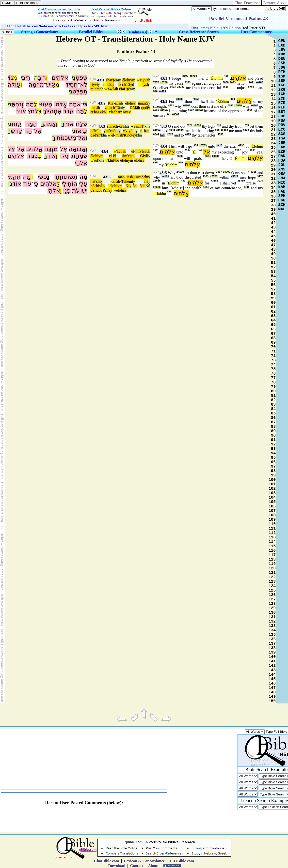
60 (273, 303)
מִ (15, 78)
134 (272, 630)
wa (133, 126)
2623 (233, 83)
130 (272, 613)
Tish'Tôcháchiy (138, 177)
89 (273, 431)
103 (272, 493)
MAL (282, 209)
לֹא (84, 85)
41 (273, 219)
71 (273, 351)
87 (273, 422)
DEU (282, 59)
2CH (282, 99)
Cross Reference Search (199, 32)
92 (273, 444)
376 (155, 91)
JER (282, 143)
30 (273, 170)
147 (272, 688)
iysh (146, 84)
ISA (282, 138)
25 (273, 148)
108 (272, 515)
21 (273, 130)
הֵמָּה (31, 124)
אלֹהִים (48, 184)
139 (272, 653)
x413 (246, 130)
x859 (196, 99)
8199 (185, 76)
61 (273, 307)
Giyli (144, 156)
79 (273, 387)
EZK (282, 152)
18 (273, 117)
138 (272, 648)
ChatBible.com (107, 861)
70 (273, 347)
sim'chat (128, 156)
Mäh (136, 108)
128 (272, 604)
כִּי (85, 104)
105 (272, 502)
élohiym (129, 80)
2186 (230, 106)
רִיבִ (26, 78)
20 (273, 126)
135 (272, 635)
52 (273, 267)
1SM (282, 76)
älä (146, 181)
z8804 (238, 106)
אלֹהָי (54, 191)
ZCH (282, 205)
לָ (35, 104)
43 (273, 228)
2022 (170, 134)
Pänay (107, 190)
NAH (282, 187)
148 (272, 692)
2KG (282, 90)
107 (272, 511)
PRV (282, 125)
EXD (282, 46)
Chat (238, 3)
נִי (74, 78)
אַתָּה (75, 104)
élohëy (130, 103)
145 (272, 679)
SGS (282, 134)
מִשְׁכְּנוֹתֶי (66, 138)
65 (273, 325)
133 (272, 626)
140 (272, 657)
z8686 (180, 130)
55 (273, 281)
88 (273, 427)
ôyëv (127, 112)
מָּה (80, 111)
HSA (282, 161)
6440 (246, 187)
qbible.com (28, 26)
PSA (282, 121)
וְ (47, 78)
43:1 (101, 80)
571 (247, 126)
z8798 (193, 76)
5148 (172, 130)
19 (273, 121)
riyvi (94, 84)
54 (273, 276)
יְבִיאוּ (81, 131)
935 (217, 130)
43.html (102, 26)
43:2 (102, 103)
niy (118, 80)
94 (273, 453)
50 (273, 259)
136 (272, 639)
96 (273, 462)
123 (272, 582)
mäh (97, 108)
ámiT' (140, 126)
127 (272, 599)
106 (272, 506)
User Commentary (256, 32)
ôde (143, 186)
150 (272, 701)
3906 (250, 110)
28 (273, 161)
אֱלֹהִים (60, 78)
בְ (39, 156)
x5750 (241, 181)
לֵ (58, 184)
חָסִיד (72, 85)
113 (272, 537)
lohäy (122, 190)
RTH (282, 72)
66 (273, 329)
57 (273, 289)
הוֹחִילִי (70, 184)
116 (272, 551)
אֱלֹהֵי (61, 104)
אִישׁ (51, 85)
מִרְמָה (36, 85)
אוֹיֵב (21, 111)
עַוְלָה (14, 85)
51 (273, 263)
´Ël (194, 152)
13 (273, 95)
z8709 (226, 172)
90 (273, 436)
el (141, 131)
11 (273, 86)
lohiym (117, 186)
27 (273, 157)
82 (273, 400)
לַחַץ (33, 111)
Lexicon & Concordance (144, 861)
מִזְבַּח (51, 149)
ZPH (282, 196)
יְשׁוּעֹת (80, 191)
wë (116, 190)
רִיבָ (42, 78)
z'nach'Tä (112, 108)
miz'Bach (143, 151)
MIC (282, 183)
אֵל (11, 149)
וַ (57, 124)
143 (272, 670)
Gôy (111, 84)
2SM (282, 81)
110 (272, 524)
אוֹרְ (69, 124)
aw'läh (113, 89)
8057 (238, 150)
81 (273, 396)
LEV (282, 50)
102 (272, 489)
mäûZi (143, 103)
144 (272, 675)
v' (107, 160)
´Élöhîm (216, 78)
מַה (83, 177)
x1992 (157, 130)
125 (272, 591)
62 (273, 312)
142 (272, 666)
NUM (282, 54)
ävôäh (122, 151)
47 (273, 245)
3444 (206, 187)
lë (110, 186)
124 (272, 586)
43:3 (102, 126)
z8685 (157, 181)
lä (92, 108)
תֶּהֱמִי (14, 177)
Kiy (111, 103)
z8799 (203, 145)
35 (273, 192)
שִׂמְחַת (79, 156)
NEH (282, 107)
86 (273, 418)
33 (273, 183)
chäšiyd (128, 84)
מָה (30, 104)
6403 (173, 87)
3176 (260, 176)
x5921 (235, 176)
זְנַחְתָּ (17, 104)
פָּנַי (67, 191)
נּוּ (10, 184)
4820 (225, 87)
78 (273, 382)
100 (272, 480)
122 (272, 577)
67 (273, 334)
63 (273, 316)
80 (273, 391)
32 (273, 179)
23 (273, 139)
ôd (135, 186)
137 (272, 644)
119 (272, 564)
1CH (282, 94)
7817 (219, 172)
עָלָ (84, 184)
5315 (254, 172)
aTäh (119, 103)
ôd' (96, 160)
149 (272, 697)
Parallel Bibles (91, 32)
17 (273, 112)
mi (105, 84)
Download (252, 3)
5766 (251, 87)
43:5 (107, 177)
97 (273, 467)
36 (273, 197)
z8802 (199, 110)
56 (273, 285)
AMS (282, 169)
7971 (190, 126)
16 (273, 108)
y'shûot (96, 190)
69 (273, 343)
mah (121, 177)
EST (282, 112)
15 (273, 104)
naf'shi (96, 181)
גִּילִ (65, 156)
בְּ (40, 111)
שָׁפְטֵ (81, 78)
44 (273, 232)
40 (273, 214)
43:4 (104, 151)
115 (272, 546)
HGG (282, 200)
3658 (180, 156)
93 (273, 449)
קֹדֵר (68, 111)
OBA (282, 174)
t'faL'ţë (125, 89)
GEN (282, 41)
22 (273, 135)
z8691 (164, 110)
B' (109, 112)
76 (273, 374)
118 (272, 560)
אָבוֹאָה (77, 149)
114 (272, 542)
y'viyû (128, 131)
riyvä (144, 80)
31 (273, 174)
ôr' (121, 126)
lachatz (116, 112)
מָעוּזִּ (46, 104)
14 (273, 99)
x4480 (259, 83)
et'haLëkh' (98, 112)
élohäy (139, 160)
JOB (282, 116)
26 (273, 152)
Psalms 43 (137, 32)
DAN (282, 156)
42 (273, 223)
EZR (282, 103)
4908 (221, 134)
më (140, 84)
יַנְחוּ (16, 124)
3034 (208, 156)
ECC (282, 130)
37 (273, 201)
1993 (206, 176)
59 (273, 298)
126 (272, 595)
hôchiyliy (98, 186)
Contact (269, 3)
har (146, 131)
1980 (156, 110)
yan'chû (110, 131)
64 (273, 320)
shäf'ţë (111, 80)
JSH (282, 63)
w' (138, 80)
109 (272, 520)
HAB (282, 192)
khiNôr (114, 160)
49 (273, 254)
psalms (87, 26)
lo (119, 84)
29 (273, 166)
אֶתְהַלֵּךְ (52, 111)
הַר (28, 131)
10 (273, 81)
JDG (282, 68)
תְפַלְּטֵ (80, 91)
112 (272, 533)
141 (272, 661)
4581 (171, 106)
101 (272, 484)
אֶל (38, 131)
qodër (146, 108)
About (282, 3)
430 (226, 76)
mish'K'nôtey (126, 135)
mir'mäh (97, 89)
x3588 (180, 99)
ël (115, 156)
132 (272, 622)
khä (126, 126)
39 (273, 210)
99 (273, 475)
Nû (148, 186)
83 (273, 405)
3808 (226, 83)
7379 (188, 83)
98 (273, 471)
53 (273, 272)
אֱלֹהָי (81, 163)
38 (273, 205)
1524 (253, 150)
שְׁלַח (82, 124)
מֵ (57, 85)
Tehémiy (128, 181)
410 (200, 150)
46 (273, 241)
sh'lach (112, 126)
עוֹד (27, 184)
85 (273, 413)
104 (272, 498)
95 (273, 458)
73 (273, 360)
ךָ (63, 124)
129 (272, 608)
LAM (282, 147)
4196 (241, 145)
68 (273, 338)
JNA (282, 178)
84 (273, 409)
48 (273, 250)
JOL (282, 165)
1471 (252, 83)
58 (273, 294)
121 (272, 573)
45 (273, 236)
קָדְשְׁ (17, 131)
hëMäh (96, 131)
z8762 (181, 87)
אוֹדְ (51, 156)
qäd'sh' (96, 135)
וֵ (61, 191)
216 (219, 126)
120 (272, 568)
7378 (156, 83)
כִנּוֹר (32, 156)
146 (272, 684)
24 (273, 143)
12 (273, 90)
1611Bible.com (182, 861)
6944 (156, 134)
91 (273, 440)
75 (273, 369)
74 (273, 365)
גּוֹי (10, 78)
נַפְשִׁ (44, 177)
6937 (191, 110)
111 (272, 529)
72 (273, 356)
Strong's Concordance (40, 32)
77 (273, 378)
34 (273, 188)
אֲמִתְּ (50, 124)
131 (272, 617)
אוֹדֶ (17, 184)
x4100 (187, 106)
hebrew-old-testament (60, 26)
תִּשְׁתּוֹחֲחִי (66, 177)
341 (169, 114)
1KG (282, 85)
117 (272, 555)
